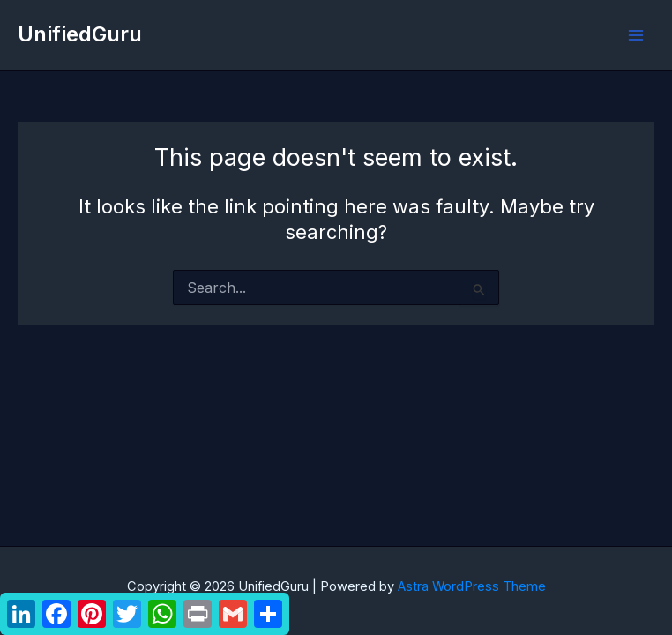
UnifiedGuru (80, 34)
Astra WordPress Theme (472, 586)
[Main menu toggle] (636, 35)
